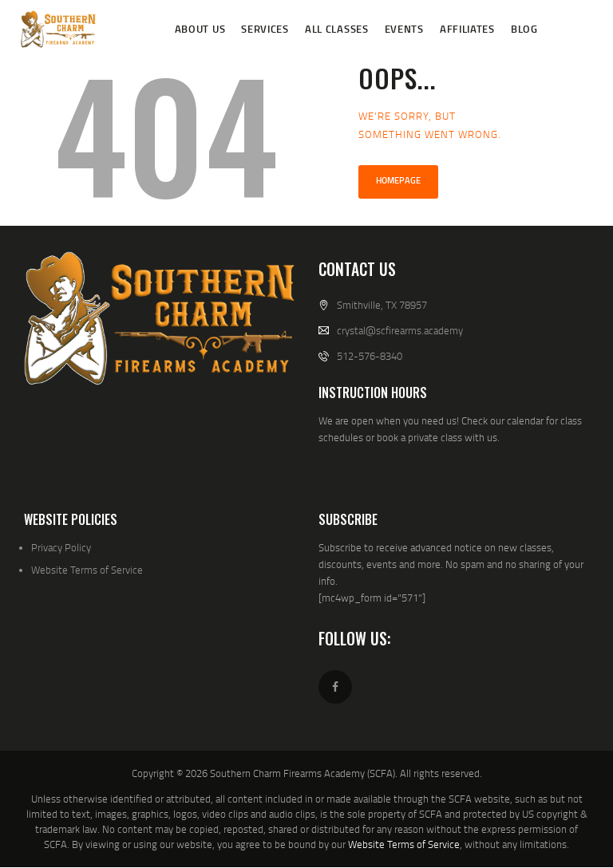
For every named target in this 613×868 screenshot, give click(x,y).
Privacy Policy (61, 547)
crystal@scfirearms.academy (400, 330)
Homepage (398, 180)
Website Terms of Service (87, 570)
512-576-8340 (370, 356)
